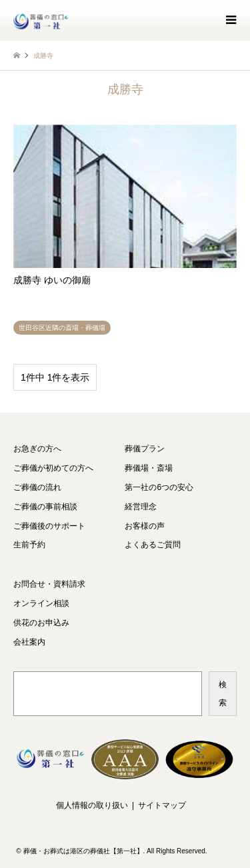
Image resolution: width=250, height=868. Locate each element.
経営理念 (141, 507)
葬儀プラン (145, 449)
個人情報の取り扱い (92, 805)
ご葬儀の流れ (37, 487)
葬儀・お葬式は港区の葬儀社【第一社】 (83, 851)
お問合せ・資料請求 (49, 584)
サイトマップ (162, 805)
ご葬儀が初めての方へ (53, 468)
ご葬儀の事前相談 (45, 507)
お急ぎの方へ (37, 449)
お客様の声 (145, 526)
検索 (223, 693)
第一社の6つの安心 (159, 487)
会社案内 (29, 642)
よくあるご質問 (153, 545)
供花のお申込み (41, 623)
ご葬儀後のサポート (49, 526)
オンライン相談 (41, 603)
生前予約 (29, 545)
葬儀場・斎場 (149, 468)
